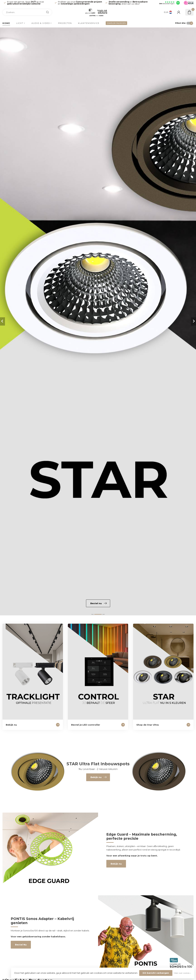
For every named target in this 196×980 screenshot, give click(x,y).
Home (6, 23)
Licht (20, 23)
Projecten (65, 23)
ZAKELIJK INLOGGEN (116, 23)
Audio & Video (41, 23)
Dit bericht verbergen (156, 973)
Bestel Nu (21, 945)
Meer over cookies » (182, 973)
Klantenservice (89, 23)
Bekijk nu (116, 864)
